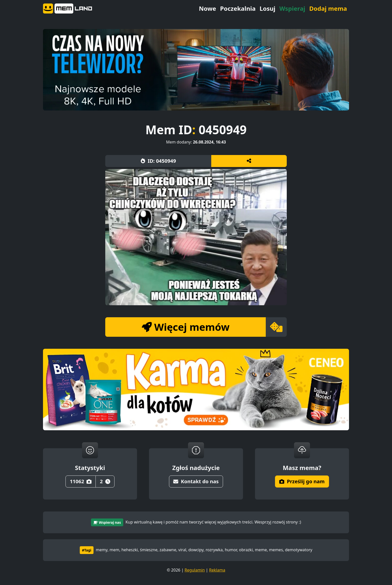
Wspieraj (292, 8)
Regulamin (195, 570)
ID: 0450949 (158, 161)
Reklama (217, 570)
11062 (81, 481)
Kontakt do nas (196, 481)
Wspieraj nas (107, 522)
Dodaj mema (328, 8)
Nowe (207, 8)
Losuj (267, 8)
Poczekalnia (238, 8)
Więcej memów (186, 327)
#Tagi (87, 550)
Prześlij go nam (302, 481)
